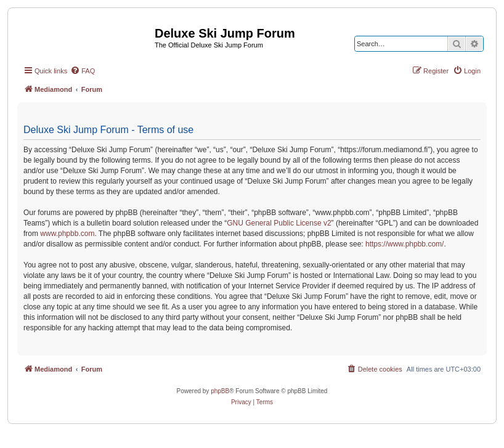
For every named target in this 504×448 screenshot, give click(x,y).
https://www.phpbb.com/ (404, 244)
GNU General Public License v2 (279, 223)
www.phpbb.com (67, 234)
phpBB (220, 391)
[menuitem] (83, 71)
